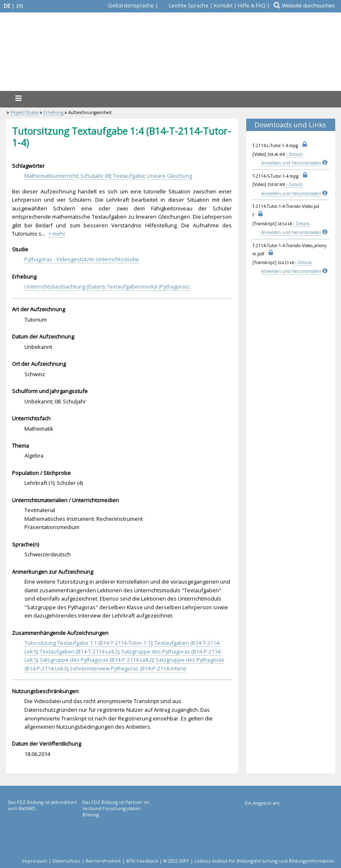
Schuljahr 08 (95, 176)
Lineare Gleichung (169, 176)
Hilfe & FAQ (252, 5)
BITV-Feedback (142, 861)
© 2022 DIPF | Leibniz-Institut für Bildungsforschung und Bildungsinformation (249, 861)
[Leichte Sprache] (184, 5)
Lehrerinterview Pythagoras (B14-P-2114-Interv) (128, 668)
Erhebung (53, 112)
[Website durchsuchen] (311, 6)
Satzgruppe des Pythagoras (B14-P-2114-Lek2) (96, 660)
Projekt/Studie (24, 112)
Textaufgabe (129, 176)
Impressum (35, 861)
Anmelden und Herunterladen (291, 163)
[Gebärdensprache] (126, 5)
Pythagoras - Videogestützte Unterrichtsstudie (82, 259)
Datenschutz (66, 861)
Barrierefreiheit (103, 861)
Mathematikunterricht (51, 176)
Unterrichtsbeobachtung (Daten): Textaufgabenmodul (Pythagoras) (107, 286)
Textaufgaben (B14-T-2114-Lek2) (79, 651)
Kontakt (223, 5)
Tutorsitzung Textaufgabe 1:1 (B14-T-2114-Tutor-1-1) (88, 643)
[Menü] (18, 98)
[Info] (326, 163)
